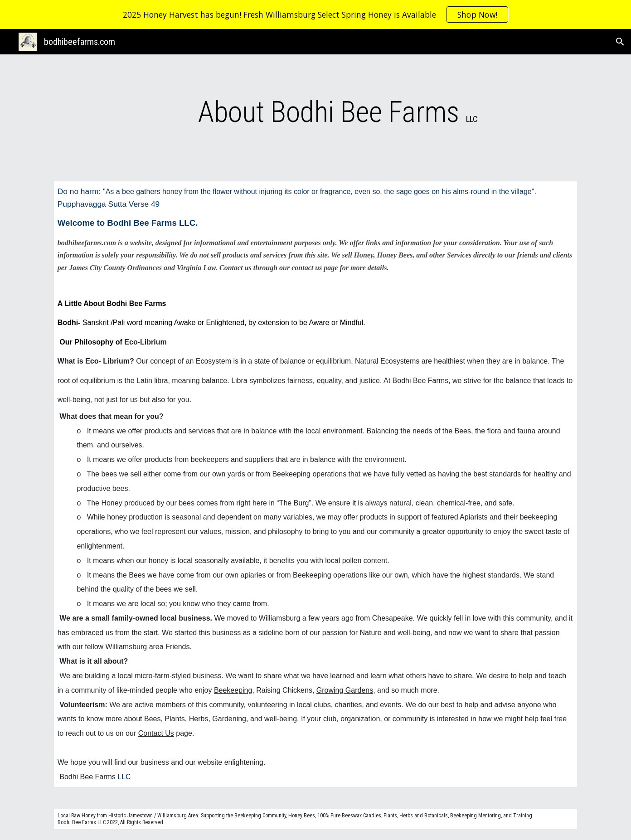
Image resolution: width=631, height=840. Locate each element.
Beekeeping (233, 690)
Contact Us (156, 733)
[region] (315, 15)
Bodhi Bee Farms (87, 777)
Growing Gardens (345, 690)
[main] (338, 112)
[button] (620, 42)
